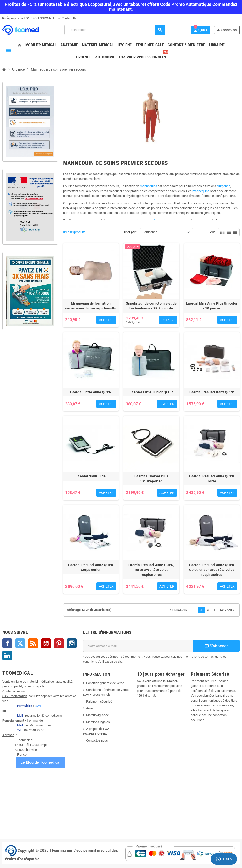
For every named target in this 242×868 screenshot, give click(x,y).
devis (90, 708)
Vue (212, 232)
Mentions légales (98, 722)
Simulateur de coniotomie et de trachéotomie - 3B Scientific (151, 306)
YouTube (46, 643)
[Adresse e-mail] (138, 646)
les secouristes (148, 220)
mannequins (149, 186)
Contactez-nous (97, 740)
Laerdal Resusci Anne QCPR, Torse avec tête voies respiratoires (151, 570)
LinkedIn (7, 656)
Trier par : (130, 232)
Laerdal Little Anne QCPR (91, 392)
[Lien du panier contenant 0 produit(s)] (201, 30)
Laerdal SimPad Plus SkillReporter (151, 479)
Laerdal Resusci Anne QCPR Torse (212, 479)
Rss (33, 643)
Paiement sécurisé (99, 701)
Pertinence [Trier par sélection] (150, 232)
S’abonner (216, 646)
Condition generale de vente (105, 683)
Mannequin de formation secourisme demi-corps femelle (91, 306)
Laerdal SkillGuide (91, 476)
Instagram (72, 643)
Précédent (179, 610)
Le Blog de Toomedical (40, 762)
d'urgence (224, 186)
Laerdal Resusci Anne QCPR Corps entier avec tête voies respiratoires (212, 570)
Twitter (20, 643)
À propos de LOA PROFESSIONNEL (30, 18)
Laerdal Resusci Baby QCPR (212, 392)
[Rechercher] (115, 30)
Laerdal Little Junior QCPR (151, 392)
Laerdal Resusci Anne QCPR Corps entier (91, 567)
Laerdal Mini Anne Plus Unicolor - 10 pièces (212, 306)
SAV (38, 706)
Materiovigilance (98, 715)
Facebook (7, 643)
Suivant (228, 610)
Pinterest (59, 643)
